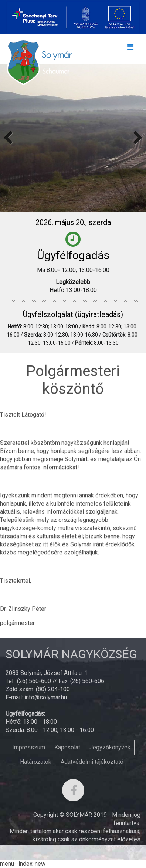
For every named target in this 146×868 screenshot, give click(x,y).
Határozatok (36, 762)
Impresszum (29, 747)
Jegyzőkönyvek (110, 747)
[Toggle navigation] (130, 49)
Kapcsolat (67, 747)
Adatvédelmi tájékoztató (92, 762)
